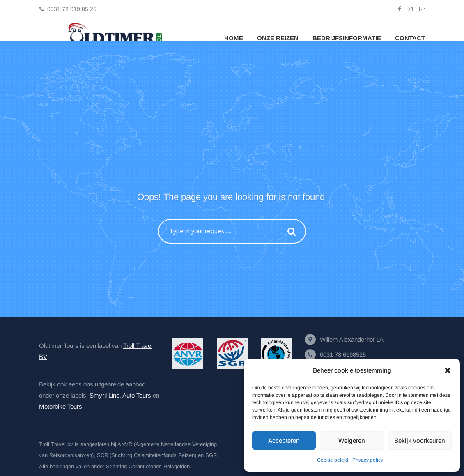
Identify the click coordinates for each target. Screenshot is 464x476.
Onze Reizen (278, 38)
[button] (448, 370)
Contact (410, 38)
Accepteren (284, 440)
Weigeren (352, 440)
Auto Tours (137, 395)
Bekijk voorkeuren (420, 440)
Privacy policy (368, 460)
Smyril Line (105, 395)
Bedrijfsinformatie (347, 38)
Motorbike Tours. (61, 406)
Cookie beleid (333, 460)
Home (234, 38)
